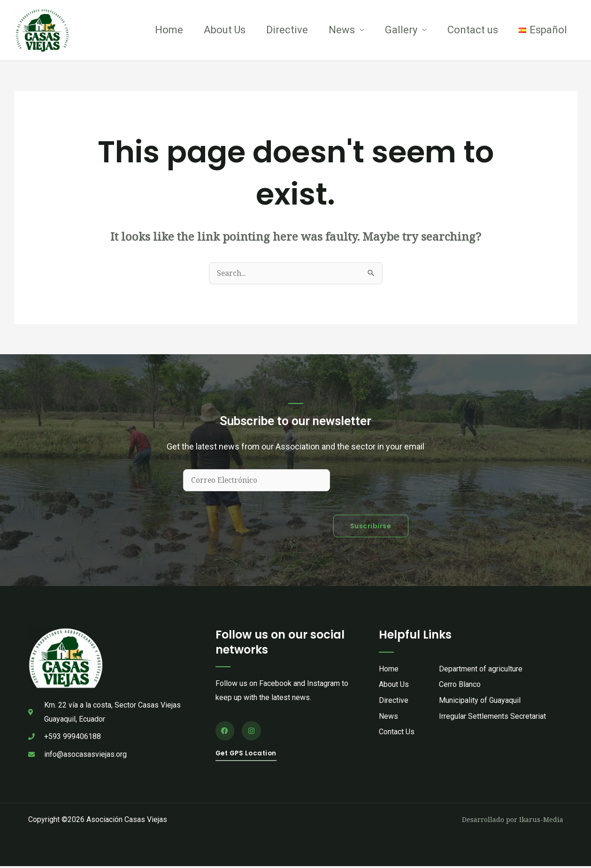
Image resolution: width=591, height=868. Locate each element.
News (342, 30)
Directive (287, 30)
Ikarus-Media (541, 821)
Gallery (401, 30)
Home (169, 30)
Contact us (473, 30)
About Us (225, 30)
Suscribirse (371, 528)
